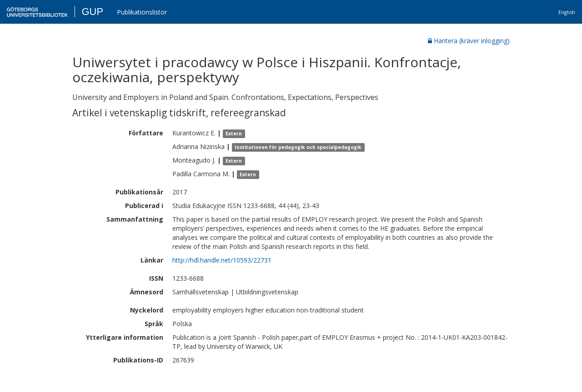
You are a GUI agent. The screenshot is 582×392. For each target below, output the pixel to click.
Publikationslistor (142, 12)
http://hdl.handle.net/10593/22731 (222, 260)
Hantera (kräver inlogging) (469, 41)
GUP (92, 12)
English (567, 12)
